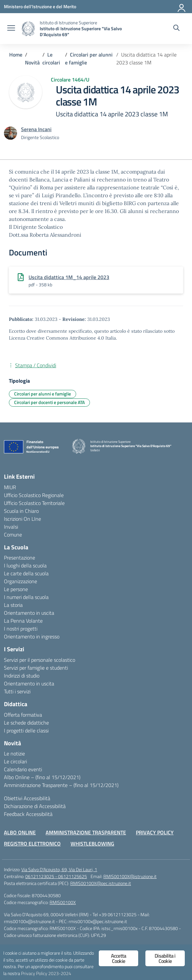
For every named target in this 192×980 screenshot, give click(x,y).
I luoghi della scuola (25, 565)
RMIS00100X (63, 902)
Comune (13, 535)
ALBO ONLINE (20, 832)
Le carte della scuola (26, 573)
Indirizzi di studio (22, 676)
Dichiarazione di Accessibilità (35, 806)
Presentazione (20, 558)
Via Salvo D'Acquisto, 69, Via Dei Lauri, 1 (59, 869)
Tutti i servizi (17, 691)
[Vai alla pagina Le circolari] (51, 59)
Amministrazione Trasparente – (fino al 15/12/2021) (61, 785)
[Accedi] (182, 7)
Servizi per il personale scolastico (40, 660)
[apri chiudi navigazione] (11, 29)
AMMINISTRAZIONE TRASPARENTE (86, 832)
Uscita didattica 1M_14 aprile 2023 (69, 277)
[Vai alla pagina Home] (16, 55)
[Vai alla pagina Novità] (32, 62)
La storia (13, 605)
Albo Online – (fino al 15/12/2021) (42, 777)
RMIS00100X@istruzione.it (130, 876)
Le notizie (14, 753)
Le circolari (15, 761)
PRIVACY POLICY (155, 832)
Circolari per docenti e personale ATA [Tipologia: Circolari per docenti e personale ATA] (49, 402)
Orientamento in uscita (29, 613)
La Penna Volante (23, 621)
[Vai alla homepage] (28, 29)
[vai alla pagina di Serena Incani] (36, 129)
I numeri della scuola (26, 597)
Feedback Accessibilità (28, 814)
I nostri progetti (21, 629)
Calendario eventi (23, 769)
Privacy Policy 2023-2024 (46, 973)
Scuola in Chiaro (21, 511)
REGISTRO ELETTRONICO (32, 844)
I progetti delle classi (26, 730)
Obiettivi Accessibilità (27, 798)
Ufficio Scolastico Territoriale (34, 503)
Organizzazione (21, 581)
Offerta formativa (23, 715)
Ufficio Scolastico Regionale (34, 495)
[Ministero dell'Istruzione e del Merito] (40, 6)
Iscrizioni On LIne (22, 519)
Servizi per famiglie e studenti (36, 668)
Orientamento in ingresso (32, 636)
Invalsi (11, 527)
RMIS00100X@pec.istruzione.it (101, 883)
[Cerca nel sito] (176, 29)
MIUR (10, 487)
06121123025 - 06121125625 (56, 876)
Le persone (16, 589)
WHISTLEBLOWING (92, 844)
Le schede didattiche (26, 723)
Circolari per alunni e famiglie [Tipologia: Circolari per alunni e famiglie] (43, 394)
